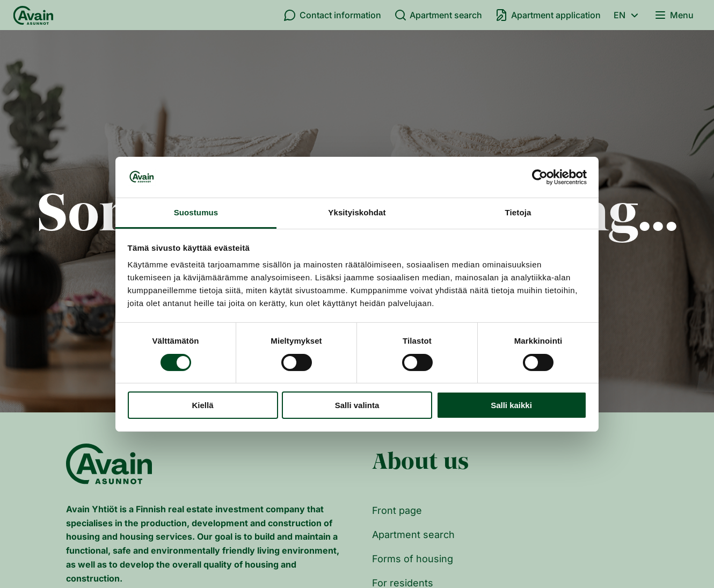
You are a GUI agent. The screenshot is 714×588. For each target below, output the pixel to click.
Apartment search (438, 15)
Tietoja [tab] (518, 212)
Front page (397, 510)
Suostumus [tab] (196, 212)
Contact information (332, 15)
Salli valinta (357, 405)
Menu (674, 15)
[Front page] (33, 15)
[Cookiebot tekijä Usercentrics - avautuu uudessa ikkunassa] (540, 177)
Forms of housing (413, 559)
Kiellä (202, 405)
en (628, 15)
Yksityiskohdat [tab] (357, 212)
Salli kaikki (511, 405)
